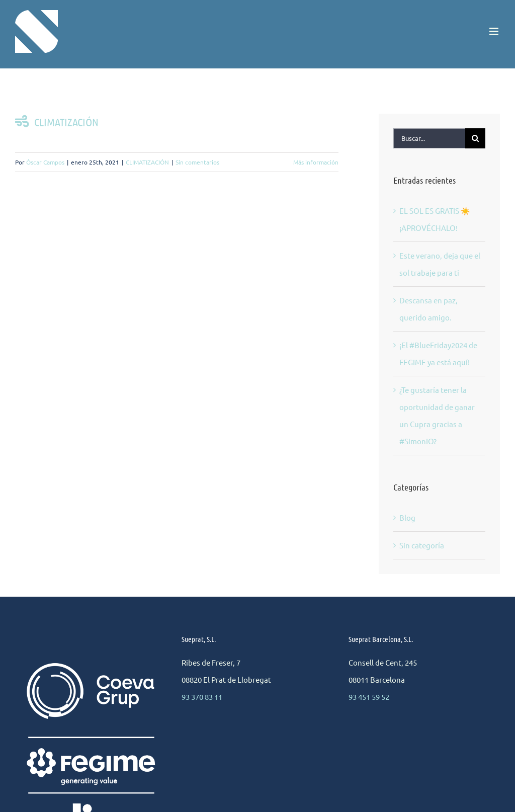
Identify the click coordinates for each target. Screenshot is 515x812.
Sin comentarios (197, 162)
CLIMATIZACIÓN (57, 122)
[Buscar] (475, 138)
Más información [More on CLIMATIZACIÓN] (316, 162)
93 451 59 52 (369, 697)
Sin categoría (422, 545)
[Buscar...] (429, 138)
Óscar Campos (45, 162)
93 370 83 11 (202, 697)
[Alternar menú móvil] (495, 31)
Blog (407, 517)
